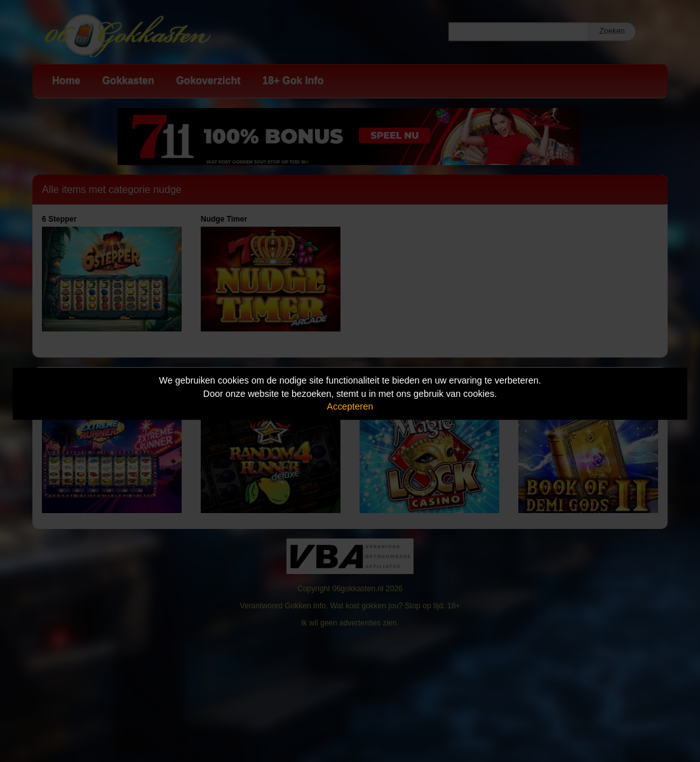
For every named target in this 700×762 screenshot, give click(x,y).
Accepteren (350, 406)
